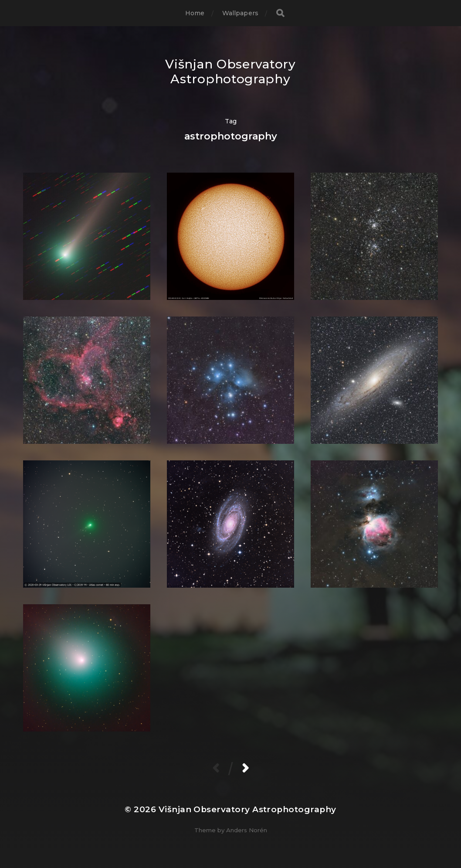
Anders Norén (247, 830)
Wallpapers (240, 13)
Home (195, 13)
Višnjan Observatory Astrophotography (230, 71)
